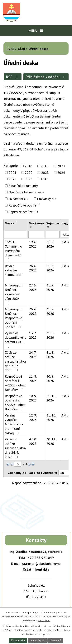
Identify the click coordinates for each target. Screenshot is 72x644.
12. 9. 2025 (33, 417)
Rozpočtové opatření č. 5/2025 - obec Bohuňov (15, 402)
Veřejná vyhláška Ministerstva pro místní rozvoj (14, 424)
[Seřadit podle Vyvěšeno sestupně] (31, 228)
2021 (12, 173)
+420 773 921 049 (40, 558)
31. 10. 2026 (51, 398)
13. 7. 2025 (33, 335)
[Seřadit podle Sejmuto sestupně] (48, 228)
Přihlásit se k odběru (46, 77)
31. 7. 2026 (50, 244)
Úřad (21, 49)
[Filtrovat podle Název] (16, 234)
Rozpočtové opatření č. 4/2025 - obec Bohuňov (15, 383)
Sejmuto (53, 223)
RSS (13, 77)
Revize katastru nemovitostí (14, 272)
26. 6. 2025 (33, 268)
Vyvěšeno (36, 223)
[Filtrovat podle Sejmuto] (53, 234)
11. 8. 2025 (33, 379)
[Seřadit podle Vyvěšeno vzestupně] (31, 226)
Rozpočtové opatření (24, 205)
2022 (29, 173)
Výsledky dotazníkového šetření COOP (16, 339)
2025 (12, 179)
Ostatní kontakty (36, 569)
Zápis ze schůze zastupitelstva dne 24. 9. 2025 (15, 448)
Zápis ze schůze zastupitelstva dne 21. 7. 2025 (15, 361)
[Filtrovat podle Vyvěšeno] (36, 234)
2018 (28, 166)
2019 (45, 166)
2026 (29, 179)
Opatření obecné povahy (26, 192)
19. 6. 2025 (33, 244)
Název (10, 223)
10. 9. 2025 (33, 398)
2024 (61, 173)
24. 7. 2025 (33, 355)
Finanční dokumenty (23, 186)
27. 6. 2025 (33, 287)
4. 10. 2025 (33, 441)
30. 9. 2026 (50, 379)
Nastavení (55, 640)
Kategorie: (11, 166)
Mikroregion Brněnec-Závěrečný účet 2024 (14, 294)
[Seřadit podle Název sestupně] (16, 223)
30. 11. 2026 (51, 441)
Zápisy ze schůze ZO (23, 212)
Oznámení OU (19, 199)
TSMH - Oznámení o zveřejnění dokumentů (13, 251)
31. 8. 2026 (50, 335)
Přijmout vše (18, 640)
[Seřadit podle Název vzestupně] (16, 222)
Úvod (10, 49)
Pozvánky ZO (46, 199)
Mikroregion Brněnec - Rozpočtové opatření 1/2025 (14, 318)
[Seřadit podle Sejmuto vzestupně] (48, 226)
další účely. (44, 620)
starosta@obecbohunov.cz (42, 564)
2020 (61, 166)
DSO (44, 179)
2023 (45, 173)
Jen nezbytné (37, 640)
